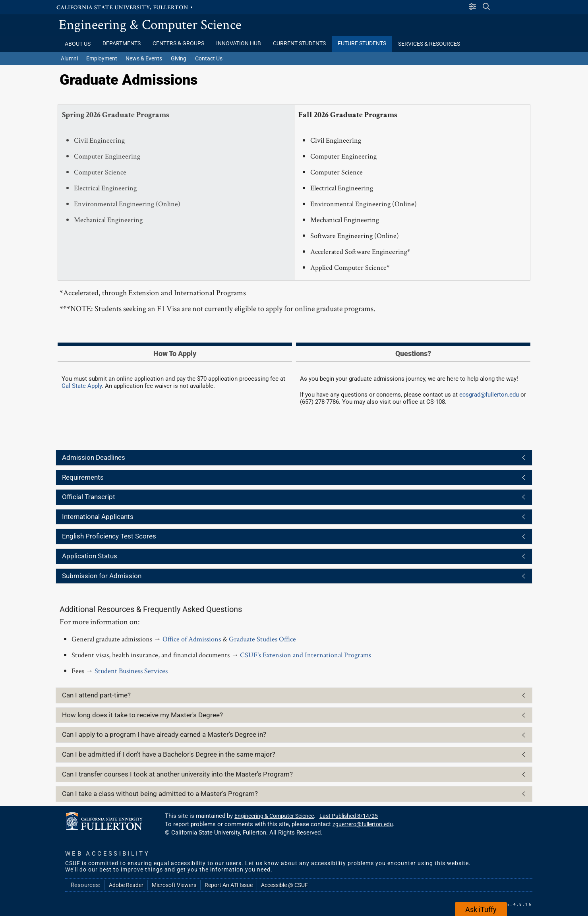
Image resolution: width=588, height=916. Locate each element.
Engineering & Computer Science (150, 24)
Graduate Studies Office (262, 639)
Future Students (362, 44)
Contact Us (209, 58)
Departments (122, 44)
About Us (78, 44)
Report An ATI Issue (229, 885)
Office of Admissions (192, 639)
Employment (102, 58)
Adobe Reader (126, 885)
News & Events (144, 58)
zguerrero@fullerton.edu (363, 824)
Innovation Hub (239, 44)
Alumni (69, 58)
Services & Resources (429, 44)
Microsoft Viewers (174, 885)
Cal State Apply (82, 386)
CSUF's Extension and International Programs (306, 655)
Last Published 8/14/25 (349, 816)
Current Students (299, 44)
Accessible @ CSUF (284, 885)
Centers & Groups (178, 44)
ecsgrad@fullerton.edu (489, 395)
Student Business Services (131, 671)
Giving (179, 58)
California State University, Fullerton (125, 7)
